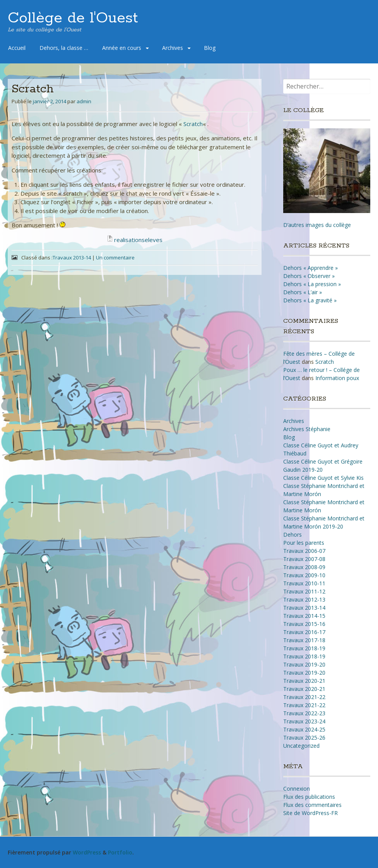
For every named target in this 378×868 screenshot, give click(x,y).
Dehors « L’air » (303, 292)
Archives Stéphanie (307, 429)
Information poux (337, 378)
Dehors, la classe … (64, 48)
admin (84, 101)
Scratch (193, 124)
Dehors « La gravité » (310, 300)
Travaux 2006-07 (304, 551)
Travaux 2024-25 (304, 729)
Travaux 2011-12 (304, 591)
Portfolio (120, 852)
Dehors (292, 535)
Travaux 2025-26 (304, 738)
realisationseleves (138, 240)
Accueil (17, 48)
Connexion (297, 789)
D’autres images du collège (317, 225)
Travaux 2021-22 (304, 697)
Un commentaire (115, 258)
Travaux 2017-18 (304, 640)
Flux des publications (309, 797)
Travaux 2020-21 (304, 681)
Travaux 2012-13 (304, 599)
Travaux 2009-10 (304, 575)
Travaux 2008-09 (304, 567)
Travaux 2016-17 (304, 632)
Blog (210, 48)
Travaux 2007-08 (304, 559)
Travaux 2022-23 (304, 713)
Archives (173, 48)
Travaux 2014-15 (304, 616)
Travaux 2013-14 (72, 258)
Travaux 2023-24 (304, 721)
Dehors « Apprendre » (310, 268)
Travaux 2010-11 (304, 583)
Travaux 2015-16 (304, 624)
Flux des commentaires (312, 805)
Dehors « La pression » (312, 284)
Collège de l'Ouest (73, 18)
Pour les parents (304, 543)
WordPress (87, 852)
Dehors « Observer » (309, 276)
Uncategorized (301, 746)
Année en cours (122, 48)
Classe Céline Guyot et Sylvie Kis (323, 478)
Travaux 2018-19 (304, 648)
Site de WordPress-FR (310, 813)
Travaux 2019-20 (304, 664)
